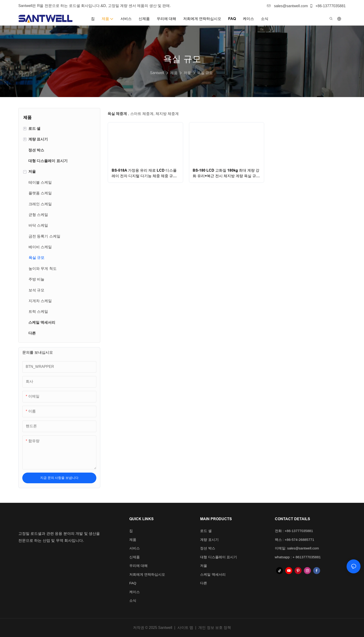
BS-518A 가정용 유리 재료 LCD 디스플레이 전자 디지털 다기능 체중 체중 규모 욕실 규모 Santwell (144, 174)
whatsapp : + (285, 557)
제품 (174, 73)
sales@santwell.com (288, 6)
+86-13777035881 (328, 6)
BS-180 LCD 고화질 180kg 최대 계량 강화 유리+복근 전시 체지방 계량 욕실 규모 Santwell (226, 174)
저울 (187, 73)
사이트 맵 (185, 628)
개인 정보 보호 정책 (215, 628)
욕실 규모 (205, 73)
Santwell (157, 73)
